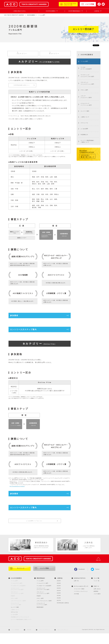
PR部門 (39, 607)
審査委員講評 (40, 618)
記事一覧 (76, 592)
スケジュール (14, 623)
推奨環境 (96, 602)
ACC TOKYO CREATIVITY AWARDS (14, 15)
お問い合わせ (97, 600)
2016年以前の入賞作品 (63, 614)
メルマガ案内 (97, 604)
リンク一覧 (97, 592)
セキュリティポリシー (63, 640)
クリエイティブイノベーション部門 (42, 615)
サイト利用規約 (15, 640)
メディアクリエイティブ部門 (44, 612)
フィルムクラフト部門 (42, 594)
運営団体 (29, 640)
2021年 (59, 601)
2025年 (59, 592)
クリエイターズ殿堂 (79, 600)
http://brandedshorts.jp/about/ (18, 495)
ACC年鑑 (76, 604)
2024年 (59, 594)
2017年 (59, 611)
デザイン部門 (40, 609)
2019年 (59, 606)
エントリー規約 (15, 618)
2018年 (59, 609)
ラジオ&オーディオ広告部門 (44, 596)
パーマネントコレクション (81, 602)
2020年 (59, 604)
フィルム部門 (40, 592)
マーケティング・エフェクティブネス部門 (43, 600)
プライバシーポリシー (44, 640)
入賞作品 (60, 589)
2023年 (59, 596)
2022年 (59, 599)
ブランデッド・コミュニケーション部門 (43, 603)
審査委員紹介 (41, 589)
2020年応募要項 (31, 15)
